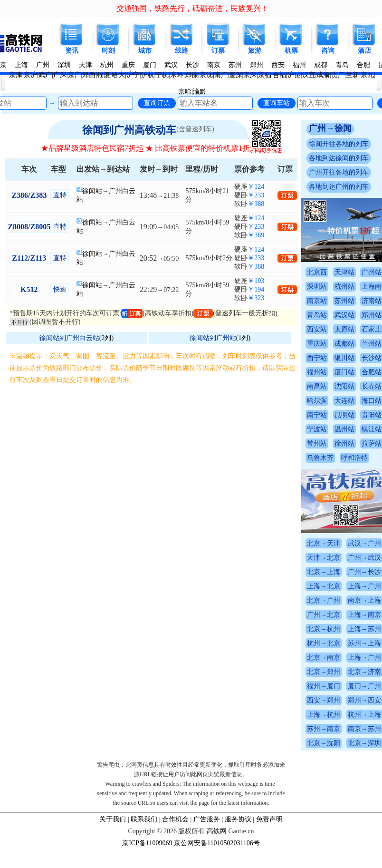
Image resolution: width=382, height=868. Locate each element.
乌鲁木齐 (320, 458)
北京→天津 (324, 543)
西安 (278, 65)
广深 (60, 75)
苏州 (235, 65)
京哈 (185, 92)
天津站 (344, 272)
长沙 (192, 65)
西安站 (317, 329)
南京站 (317, 301)
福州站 (317, 372)
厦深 (236, 75)
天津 (86, 65)
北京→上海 (324, 572)
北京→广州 (324, 600)
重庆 (128, 65)
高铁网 (217, 831)
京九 (367, 75)
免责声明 (269, 819)
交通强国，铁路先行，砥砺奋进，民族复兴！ (192, 8)
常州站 (317, 444)
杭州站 (344, 287)
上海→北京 (324, 586)
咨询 (328, 51)
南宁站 (317, 415)
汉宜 (309, 75)
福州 (299, 65)
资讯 (72, 51)
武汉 (171, 65)
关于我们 (113, 819)
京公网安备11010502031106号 (217, 843)
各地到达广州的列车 (339, 187)
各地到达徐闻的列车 (339, 158)
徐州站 (344, 444)
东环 (177, 75)
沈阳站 (344, 386)
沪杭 (148, 75)
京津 (16, 75)
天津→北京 (324, 558)
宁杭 (162, 75)
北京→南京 (324, 658)
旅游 (255, 51)
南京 (214, 65)
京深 (250, 75)
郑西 (89, 75)
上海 (21, 65)
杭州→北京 (324, 643)
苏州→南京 (324, 729)
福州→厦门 (324, 686)
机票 (291, 51)
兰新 (353, 75)
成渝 (323, 75)
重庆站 (317, 344)
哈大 (118, 75)
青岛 (342, 65)
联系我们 (144, 819)
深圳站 (317, 287)
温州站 (344, 429)
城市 (145, 51)
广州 (43, 65)
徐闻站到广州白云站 (69, 338)
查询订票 (157, 103)
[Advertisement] (153, 457)
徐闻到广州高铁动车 (129, 130)
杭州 (107, 65)
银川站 (344, 358)
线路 (181, 51)
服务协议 (238, 819)
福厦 (104, 75)
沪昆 (294, 75)
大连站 (344, 401)
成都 (321, 65)
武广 (45, 75)
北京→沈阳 (324, 743)
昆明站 (344, 415)
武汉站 (344, 315)
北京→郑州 (324, 672)
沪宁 (133, 75)
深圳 (64, 65)
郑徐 (191, 75)
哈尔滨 (317, 401)
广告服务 (207, 819)
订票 (218, 51)
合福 (279, 75)
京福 (265, 75)
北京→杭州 (324, 629)
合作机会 (175, 819)
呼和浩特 (354, 458)
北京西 (317, 272)
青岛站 (317, 315)
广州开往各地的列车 (339, 172)
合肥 (363, 65)
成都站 (344, 344)
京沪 (30, 75)
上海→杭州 (324, 715)
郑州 (257, 65)
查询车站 (277, 103)
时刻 (108, 51)
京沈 (206, 75)
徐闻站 (92, 191)
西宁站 (317, 358)
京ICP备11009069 (147, 843)
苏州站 (344, 301)
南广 (221, 75)
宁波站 (317, 429)
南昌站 (317, 386)
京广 (75, 75)
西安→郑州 (324, 700)
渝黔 (200, 92)
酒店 (364, 51)
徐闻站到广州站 (213, 338)
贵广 (338, 75)
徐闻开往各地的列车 (339, 144)
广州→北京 (324, 615)
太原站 (344, 329)
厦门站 (344, 372)
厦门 (150, 65)
